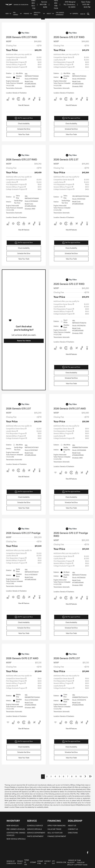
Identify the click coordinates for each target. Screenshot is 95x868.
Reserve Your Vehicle (24, 341)
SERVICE (32, 821)
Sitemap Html (40, 862)
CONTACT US (73, 829)
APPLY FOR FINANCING (57, 826)
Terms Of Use (27, 862)
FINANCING (54, 821)
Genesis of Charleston (11, 862)
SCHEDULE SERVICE (35, 826)
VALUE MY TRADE (54, 829)
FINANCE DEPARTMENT (57, 836)
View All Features (24, 105)
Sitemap (33, 862)
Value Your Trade (24, 135)
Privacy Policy (20, 862)
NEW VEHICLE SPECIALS (16, 839)
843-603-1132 (33, 6)
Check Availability (24, 124)
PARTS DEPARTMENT (35, 836)
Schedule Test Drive (24, 129)
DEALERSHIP (75, 821)
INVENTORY (13, 821)
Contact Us (47, 862)
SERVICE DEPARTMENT (36, 833)
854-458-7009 (56, 6)
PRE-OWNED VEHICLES (16, 829)
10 (81, 777)
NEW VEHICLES (13, 826)
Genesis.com (61, 862)
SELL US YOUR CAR (55, 833)
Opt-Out (54, 862)
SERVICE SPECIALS (34, 829)
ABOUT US (72, 826)
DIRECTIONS (73, 833)
